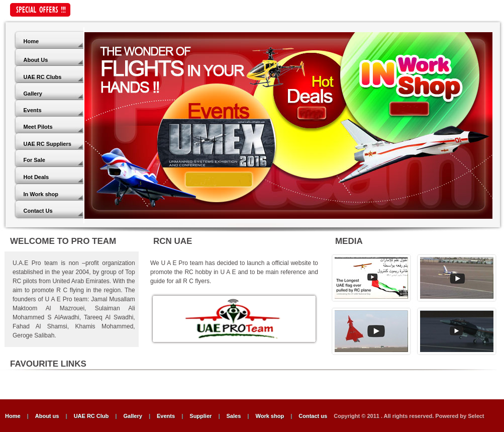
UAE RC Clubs (43, 77)
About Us (36, 60)
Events (33, 110)
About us (47, 416)
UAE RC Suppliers (47, 144)
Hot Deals (36, 177)
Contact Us (38, 211)
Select (476, 416)
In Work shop (41, 194)
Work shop (270, 416)
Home (31, 41)
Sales (234, 416)
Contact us (314, 416)
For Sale (34, 160)
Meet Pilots (38, 127)
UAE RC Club (91, 416)
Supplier (200, 416)
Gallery (33, 94)
